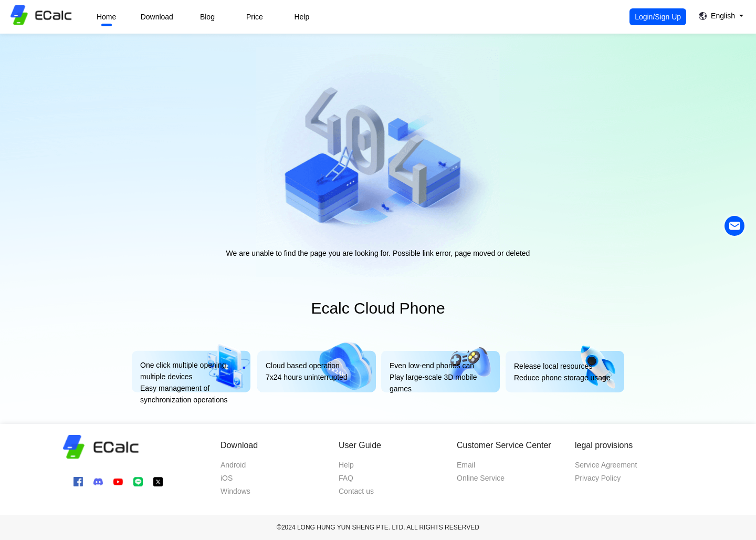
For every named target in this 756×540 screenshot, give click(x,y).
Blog (207, 17)
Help (302, 17)
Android (233, 465)
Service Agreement (606, 465)
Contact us (356, 491)
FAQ (346, 478)
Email (466, 465)
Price (255, 17)
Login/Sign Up (658, 17)
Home (106, 17)
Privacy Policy (598, 478)
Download (157, 17)
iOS (227, 478)
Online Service (481, 478)
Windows (235, 491)
